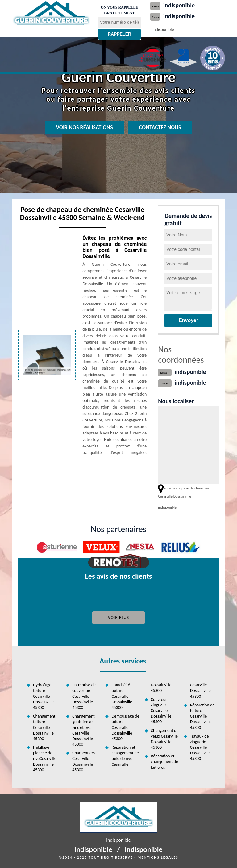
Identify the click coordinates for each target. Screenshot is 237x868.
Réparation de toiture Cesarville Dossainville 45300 (202, 716)
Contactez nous (160, 127)
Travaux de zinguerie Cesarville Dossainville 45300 (200, 747)
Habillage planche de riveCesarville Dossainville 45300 (45, 759)
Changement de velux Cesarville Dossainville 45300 (165, 739)
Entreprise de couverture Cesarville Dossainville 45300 (84, 696)
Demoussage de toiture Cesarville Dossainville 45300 (125, 727)
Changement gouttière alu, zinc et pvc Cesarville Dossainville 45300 (84, 730)
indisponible (179, 5)
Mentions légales (158, 857)
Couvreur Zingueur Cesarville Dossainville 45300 (161, 711)
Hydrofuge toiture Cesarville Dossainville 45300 (43, 696)
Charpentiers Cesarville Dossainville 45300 (83, 761)
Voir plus (119, 618)
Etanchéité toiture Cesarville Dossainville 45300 (122, 696)
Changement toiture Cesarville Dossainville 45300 (44, 727)
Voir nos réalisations (85, 127)
